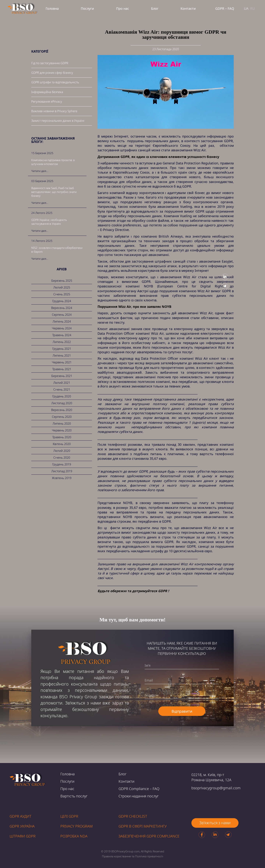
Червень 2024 (62, 328)
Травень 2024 (62, 335)
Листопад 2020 (62, 403)
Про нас (123, 8)
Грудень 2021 (62, 349)
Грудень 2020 (62, 396)
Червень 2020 (62, 430)
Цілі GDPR (69, 816)
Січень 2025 (62, 294)
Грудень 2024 (62, 301)
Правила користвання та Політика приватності (132, 856)
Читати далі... (40, 171)
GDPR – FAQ (225, 8)
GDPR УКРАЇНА (22, 826)
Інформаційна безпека (47, 92)
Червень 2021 (62, 362)
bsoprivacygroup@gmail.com (216, 788)
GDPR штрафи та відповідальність (55, 82)
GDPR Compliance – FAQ (139, 789)
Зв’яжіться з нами (215, 823)
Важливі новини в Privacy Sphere (54, 111)
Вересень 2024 (62, 308)
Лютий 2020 (62, 451)
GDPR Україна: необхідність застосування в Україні (49, 222)
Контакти (188, 8)
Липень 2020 (62, 424)
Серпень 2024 (62, 315)
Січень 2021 (62, 389)
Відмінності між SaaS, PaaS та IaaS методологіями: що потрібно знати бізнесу (54, 192)
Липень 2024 (62, 321)
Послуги (87, 8)
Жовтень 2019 (62, 478)
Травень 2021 (62, 369)
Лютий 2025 (62, 287)
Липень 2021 (62, 355)
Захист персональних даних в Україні (58, 121)
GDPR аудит (21, 816)
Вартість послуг (74, 796)
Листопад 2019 (62, 471)
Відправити (182, 711)
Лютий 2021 (62, 383)
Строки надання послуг (139, 796)
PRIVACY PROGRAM (76, 826)
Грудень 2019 (62, 464)
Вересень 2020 (62, 410)
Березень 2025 (62, 281)
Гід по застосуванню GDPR (50, 63)
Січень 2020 (62, 458)
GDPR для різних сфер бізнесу (52, 73)
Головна (52, 8)
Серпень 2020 (62, 417)
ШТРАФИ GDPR (23, 836)
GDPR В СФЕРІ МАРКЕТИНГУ (143, 826)
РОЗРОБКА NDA (74, 836)
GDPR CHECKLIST (133, 816)
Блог (155, 8)
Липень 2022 (62, 342)
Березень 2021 (62, 376)
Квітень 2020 (62, 444)
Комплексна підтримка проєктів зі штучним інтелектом (53, 162)
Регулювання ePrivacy (47, 102)
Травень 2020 (62, 437)
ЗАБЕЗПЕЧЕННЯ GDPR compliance (149, 836)
